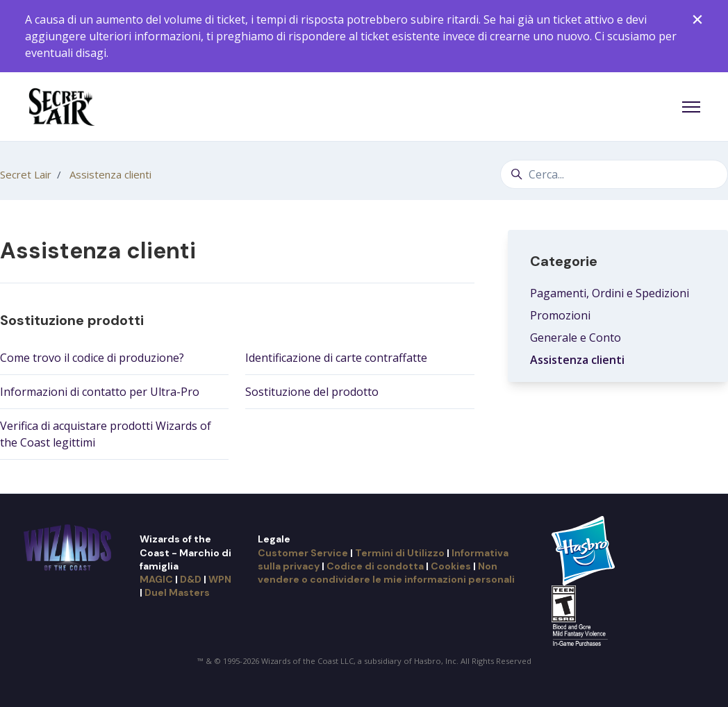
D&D (191, 579)
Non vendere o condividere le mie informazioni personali (386, 573)
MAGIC (156, 579)
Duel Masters (177, 592)
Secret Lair (26, 174)
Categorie (564, 261)
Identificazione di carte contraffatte (336, 358)
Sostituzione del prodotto (312, 392)
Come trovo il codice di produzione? (92, 358)
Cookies (451, 566)
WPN (220, 579)
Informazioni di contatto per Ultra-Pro (100, 392)
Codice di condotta (375, 566)
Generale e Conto (576, 338)
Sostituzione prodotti (72, 320)
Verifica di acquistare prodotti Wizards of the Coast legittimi (106, 434)
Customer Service (303, 553)
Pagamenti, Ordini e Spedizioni (610, 293)
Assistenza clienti (110, 174)
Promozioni (560, 315)
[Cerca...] (614, 174)
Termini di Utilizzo (400, 553)
